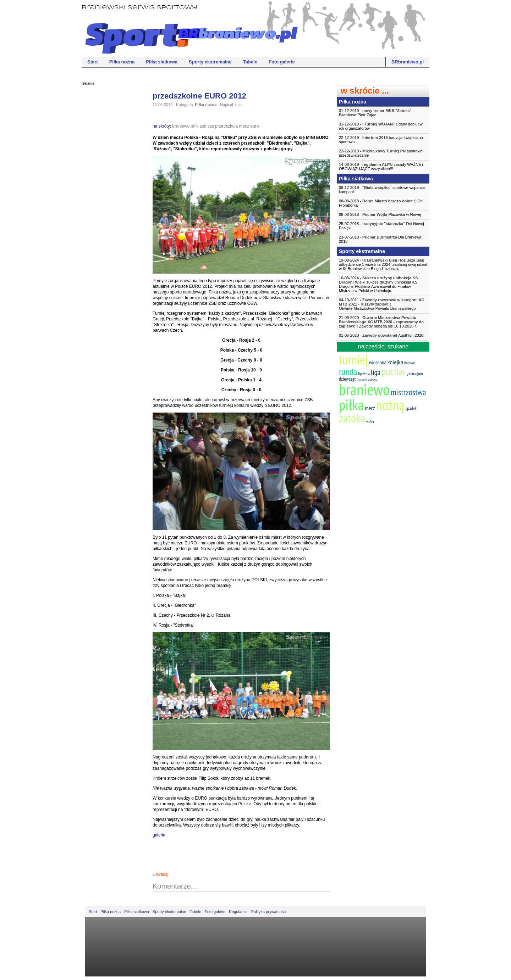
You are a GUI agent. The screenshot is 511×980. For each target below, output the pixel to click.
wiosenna (378, 362)
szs (211, 126)
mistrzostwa (408, 392)
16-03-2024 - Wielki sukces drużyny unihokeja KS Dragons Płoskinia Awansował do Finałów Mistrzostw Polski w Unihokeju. (378, 284)
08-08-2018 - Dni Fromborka (381, 203)
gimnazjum (415, 373)
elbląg (370, 421)
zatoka (352, 418)
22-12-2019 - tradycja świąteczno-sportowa (381, 140)
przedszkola (226, 126)
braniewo (181, 126)
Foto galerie (282, 62)
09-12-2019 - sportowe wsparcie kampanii (382, 190)
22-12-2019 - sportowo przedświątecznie (381, 153)
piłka (351, 405)
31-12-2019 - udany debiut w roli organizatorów (381, 126)
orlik (194, 126)
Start (93, 62)
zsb (203, 126)
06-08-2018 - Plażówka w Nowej (380, 214)
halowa (410, 363)
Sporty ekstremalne (210, 62)
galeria (159, 835)
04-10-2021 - (383, 304)
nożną (390, 405)
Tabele (250, 62)
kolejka (395, 362)
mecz (244, 126)
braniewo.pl (408, 62)
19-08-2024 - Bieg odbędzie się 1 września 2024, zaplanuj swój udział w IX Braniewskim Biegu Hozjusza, (383, 264)
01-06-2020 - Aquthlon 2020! (382, 335)
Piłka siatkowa (162, 62)
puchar (394, 371)
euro (255, 126)
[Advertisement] (110, 197)
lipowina (364, 374)
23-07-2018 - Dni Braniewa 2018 (380, 239)
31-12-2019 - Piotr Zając (375, 113)
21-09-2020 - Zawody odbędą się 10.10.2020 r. (381, 322)
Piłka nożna (122, 62)
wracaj (162, 874)
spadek (411, 408)
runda (348, 372)
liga (376, 372)
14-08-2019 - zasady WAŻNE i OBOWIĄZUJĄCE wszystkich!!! (381, 167)
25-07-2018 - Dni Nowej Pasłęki (381, 226)
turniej (353, 360)
